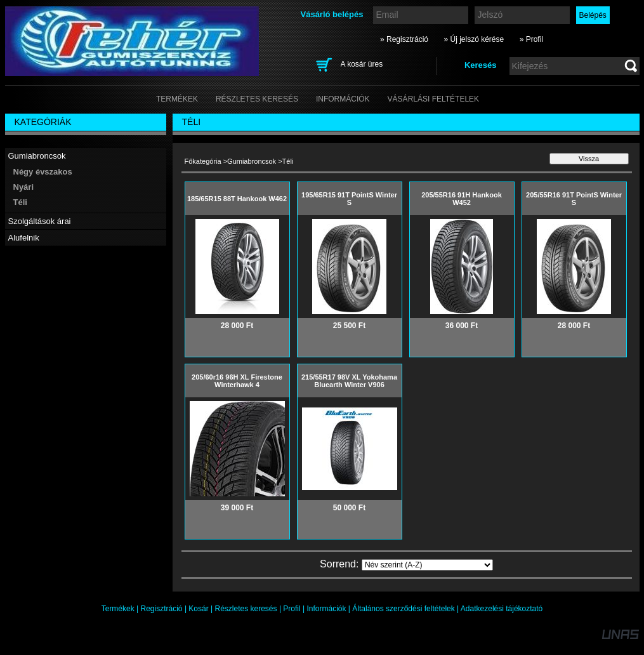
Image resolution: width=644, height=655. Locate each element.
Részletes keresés (246, 609)
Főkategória (203, 161)
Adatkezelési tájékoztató (502, 609)
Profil (292, 609)
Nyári (24, 187)
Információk (326, 609)
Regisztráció (162, 609)
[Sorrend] (427, 565)
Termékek (118, 609)
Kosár (198, 609)
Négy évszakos (43, 172)
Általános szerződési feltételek (403, 609)
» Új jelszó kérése (474, 39)
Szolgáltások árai (40, 221)
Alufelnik (24, 238)
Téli (20, 202)
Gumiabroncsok (37, 156)
